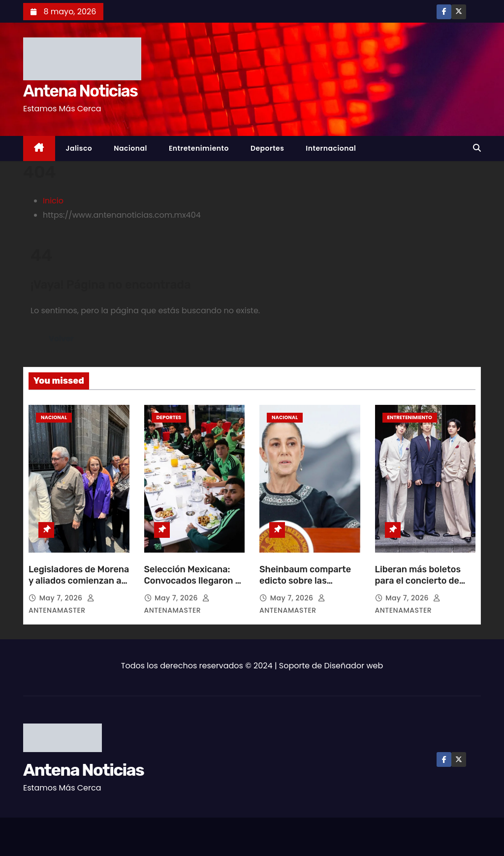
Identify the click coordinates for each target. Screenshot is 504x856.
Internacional (331, 148)
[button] (477, 148)
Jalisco (79, 148)
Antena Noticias (80, 91)
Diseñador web (354, 666)
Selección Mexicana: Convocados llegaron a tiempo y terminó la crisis (192, 587)
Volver (61, 339)
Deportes (267, 148)
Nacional (130, 148)
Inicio (53, 201)
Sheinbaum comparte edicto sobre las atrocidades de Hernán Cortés (308, 587)
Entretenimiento (199, 148)
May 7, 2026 (62, 598)
